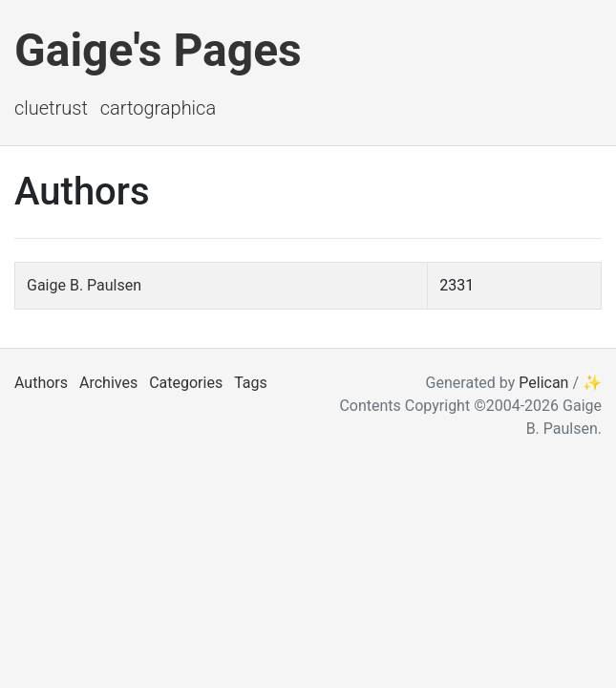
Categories (186, 383)
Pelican (543, 383)
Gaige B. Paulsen (84, 285)
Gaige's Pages (158, 50)
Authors (41, 383)
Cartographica (158, 108)
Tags (251, 383)
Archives (108, 383)
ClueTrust (51, 108)
